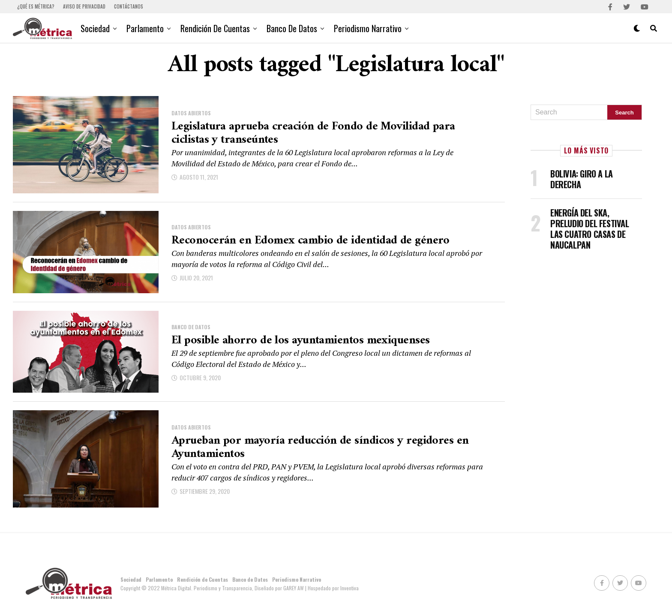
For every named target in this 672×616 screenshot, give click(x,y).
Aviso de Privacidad (84, 6)
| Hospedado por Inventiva (332, 588)
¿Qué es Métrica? (36, 6)
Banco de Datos (292, 28)
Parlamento (145, 28)
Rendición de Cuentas (215, 28)
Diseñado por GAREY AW (280, 588)
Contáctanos (129, 6)
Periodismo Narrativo (368, 28)
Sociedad (95, 28)
